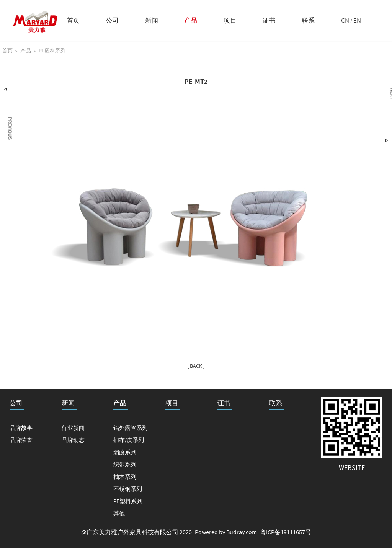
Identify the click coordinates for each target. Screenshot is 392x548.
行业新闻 (73, 428)
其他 (119, 513)
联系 (308, 20)
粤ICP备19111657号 (286, 532)
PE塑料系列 (52, 51)
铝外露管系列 (131, 428)
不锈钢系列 (128, 489)
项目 (230, 20)
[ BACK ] (196, 366)
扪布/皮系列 (129, 440)
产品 (191, 20)
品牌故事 (21, 428)
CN (345, 20)
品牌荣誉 (21, 440)
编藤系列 (125, 452)
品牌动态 (73, 440)
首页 (73, 20)
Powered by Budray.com (226, 532)
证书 (269, 20)
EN (357, 20)
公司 (112, 20)
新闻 (152, 20)
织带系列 (125, 464)
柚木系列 (125, 477)
